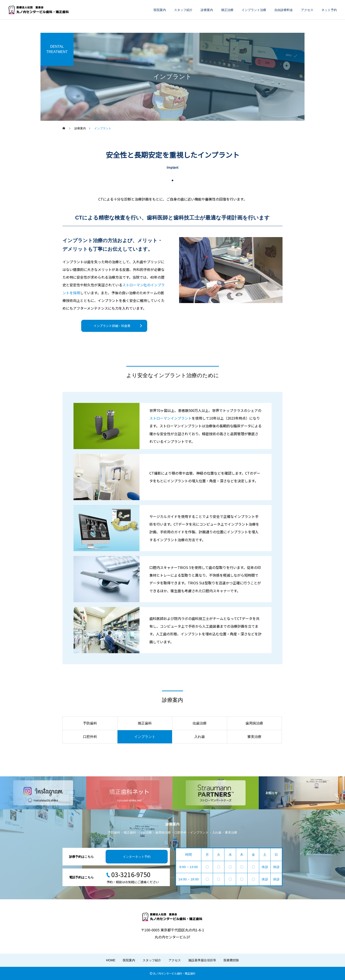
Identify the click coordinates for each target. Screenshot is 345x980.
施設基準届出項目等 (202, 960)
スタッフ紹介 (183, 10)
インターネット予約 (137, 857)
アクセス (307, 10)
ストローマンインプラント (171, 418)
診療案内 (207, 10)
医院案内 (160, 10)
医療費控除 (231, 960)
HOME (111, 960)
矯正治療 (227, 10)
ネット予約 (329, 10)
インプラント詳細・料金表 (112, 326)
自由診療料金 (284, 10)
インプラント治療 (254, 10)
